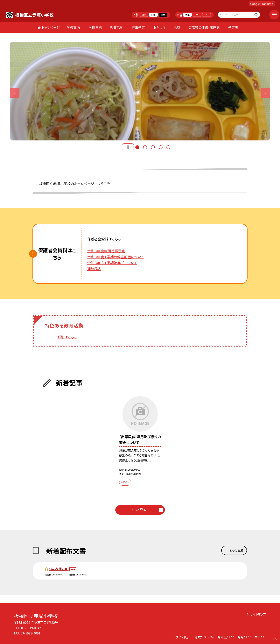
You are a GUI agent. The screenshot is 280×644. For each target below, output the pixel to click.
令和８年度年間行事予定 (106, 251)
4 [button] (161, 147)
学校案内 (73, 27)
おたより (159, 27)
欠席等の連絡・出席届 (204, 27)
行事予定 (138, 27)
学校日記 (95, 27)
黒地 (163, 15)
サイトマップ (258, 614)
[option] (140, 91)
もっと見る (139, 510)
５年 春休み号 (59, 569)
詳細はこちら (67, 337)
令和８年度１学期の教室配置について (116, 257)
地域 (177, 27)
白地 (153, 15)
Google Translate (262, 4)
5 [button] (168, 147)
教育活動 (117, 27)
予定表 (233, 27)
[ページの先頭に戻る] (275, 639)
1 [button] (137, 147)
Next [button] (265, 93)
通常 (144, 15)
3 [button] (153, 147)
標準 (187, 15)
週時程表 (94, 269)
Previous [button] (15, 93)
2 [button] (145, 147)
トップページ (51, 27)
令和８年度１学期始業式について (112, 263)
